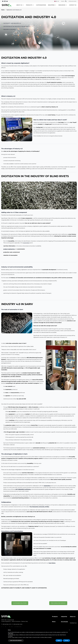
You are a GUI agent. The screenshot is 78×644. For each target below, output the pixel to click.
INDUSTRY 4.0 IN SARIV (10, 30)
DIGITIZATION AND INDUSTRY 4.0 (12, 23)
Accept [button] (66, 640)
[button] (69, 630)
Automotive (26, 244)
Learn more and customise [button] (16, 640)
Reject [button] (59, 640)
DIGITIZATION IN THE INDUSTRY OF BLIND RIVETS (16, 26)
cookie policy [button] (11, 634)
